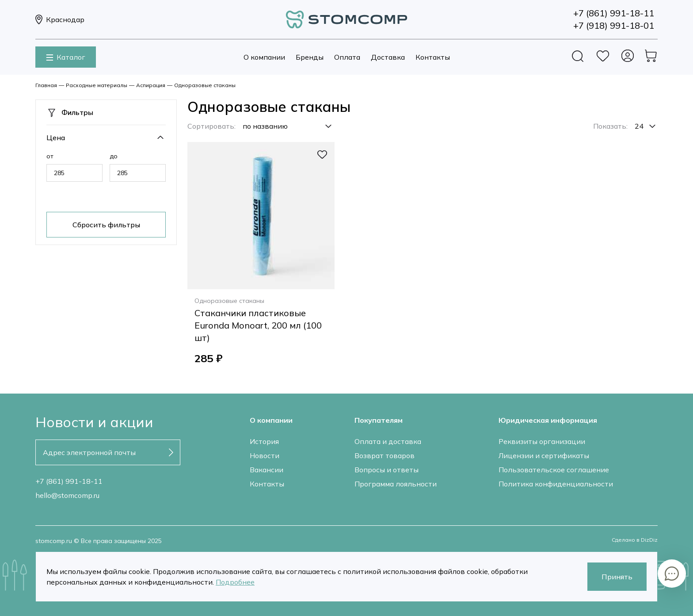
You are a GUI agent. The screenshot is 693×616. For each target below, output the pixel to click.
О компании (264, 57)
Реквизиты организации (542, 441)
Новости (265, 455)
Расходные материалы (97, 85)
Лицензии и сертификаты (544, 455)
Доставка (388, 57)
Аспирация (151, 85)
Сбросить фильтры (106, 225)
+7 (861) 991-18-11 (69, 481)
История (264, 441)
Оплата (347, 57)
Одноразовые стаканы (205, 85)
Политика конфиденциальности (556, 484)
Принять (617, 577)
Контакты (433, 57)
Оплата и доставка (388, 441)
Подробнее (235, 582)
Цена (56, 138)
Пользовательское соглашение (554, 470)
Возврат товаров (385, 455)
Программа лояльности (396, 484)
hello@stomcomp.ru (67, 495)
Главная (46, 85)
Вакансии (267, 470)
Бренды (310, 57)
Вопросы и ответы (386, 470)
